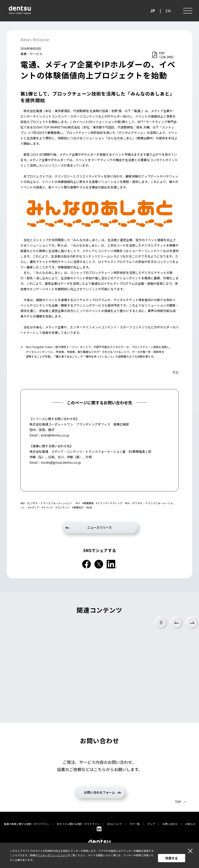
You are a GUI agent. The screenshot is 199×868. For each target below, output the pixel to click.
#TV (78, 503)
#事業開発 (88, 503)
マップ (151, 824)
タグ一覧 (135, 824)
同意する (172, 858)
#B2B (89, 507)
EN (168, 11)
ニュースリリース (99, 527)
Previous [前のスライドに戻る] (177, 623)
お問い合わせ (170, 824)
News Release (35, 40)
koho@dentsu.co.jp (55, 435)
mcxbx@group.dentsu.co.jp (61, 462)
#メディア (34, 507)
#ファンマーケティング (109, 503)
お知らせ (190, 824)
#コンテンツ (63, 507)
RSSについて (115, 824)
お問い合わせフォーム (99, 792)
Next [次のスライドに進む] (192, 623)
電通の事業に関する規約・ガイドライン (26, 824)
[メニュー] (187, 11)
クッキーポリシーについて (52, 855)
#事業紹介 (78, 507)
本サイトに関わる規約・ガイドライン (78, 824)
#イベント (48, 507)
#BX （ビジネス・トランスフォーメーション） (47, 503)
